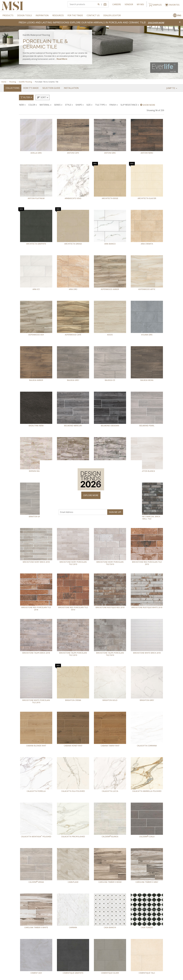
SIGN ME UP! (115, 512)
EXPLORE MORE (91, 495)
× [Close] (139, 463)
